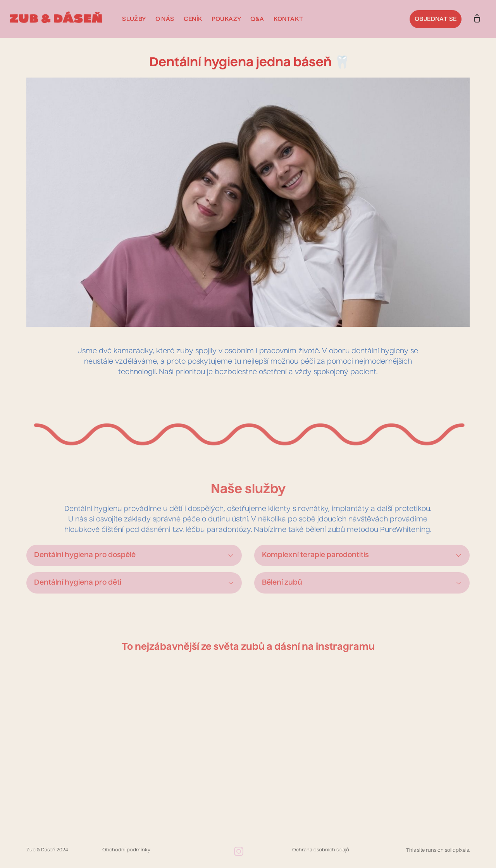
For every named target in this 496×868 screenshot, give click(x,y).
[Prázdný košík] (472, 19)
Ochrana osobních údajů (321, 853)
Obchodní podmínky (126, 853)
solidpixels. (457, 853)
